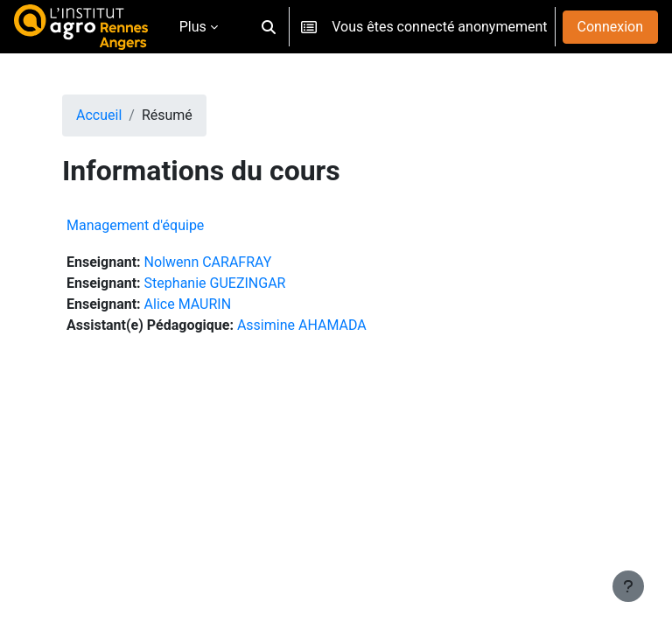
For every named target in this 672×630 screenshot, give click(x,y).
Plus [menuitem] (193, 27)
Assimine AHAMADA (302, 325)
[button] (269, 27)
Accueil (99, 115)
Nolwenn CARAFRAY (208, 262)
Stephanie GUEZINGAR (215, 283)
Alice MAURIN (188, 304)
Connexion (610, 27)
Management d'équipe (135, 225)
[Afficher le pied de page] (628, 586)
